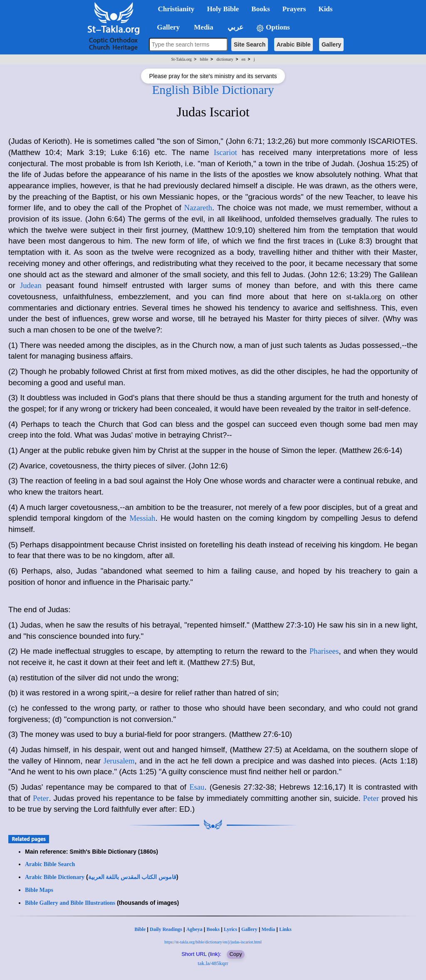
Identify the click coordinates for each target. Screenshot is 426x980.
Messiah (142, 518)
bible (204, 59)
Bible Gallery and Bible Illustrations (70, 903)
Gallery (331, 44)
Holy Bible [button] (223, 9)
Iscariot (225, 152)
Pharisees (324, 651)
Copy (235, 954)
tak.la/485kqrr (213, 963)
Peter (41, 798)
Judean (31, 285)
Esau (197, 787)
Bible (140, 929)
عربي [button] (235, 27)
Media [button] (203, 27)
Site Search (250, 44)
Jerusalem (119, 761)
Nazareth (198, 208)
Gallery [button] (166, 27)
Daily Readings (166, 929)
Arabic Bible (294, 44)
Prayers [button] (294, 9)
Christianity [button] (176, 9)
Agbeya (194, 929)
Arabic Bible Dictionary (55, 877)
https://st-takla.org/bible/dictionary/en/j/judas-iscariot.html (213, 942)
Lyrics (230, 929)
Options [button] (273, 28)
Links (285, 929)
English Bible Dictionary (213, 90)
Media (269, 929)
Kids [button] (325, 9)
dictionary (225, 59)
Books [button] (260, 9)
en (244, 59)
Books (213, 929)
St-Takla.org (181, 59)
